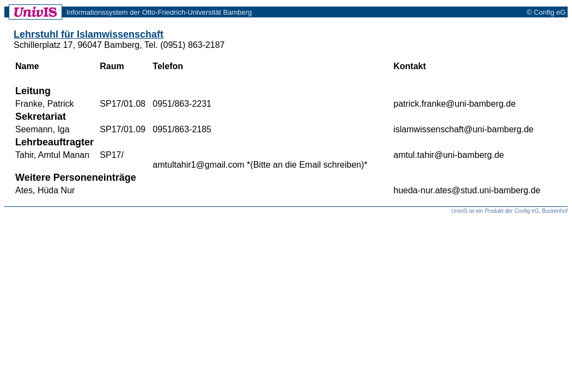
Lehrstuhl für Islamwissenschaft (89, 34)
